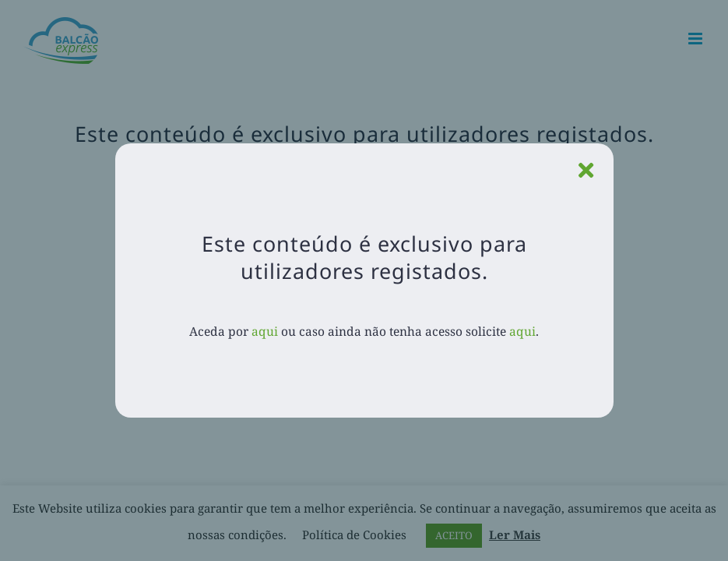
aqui (265, 331)
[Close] (586, 171)
